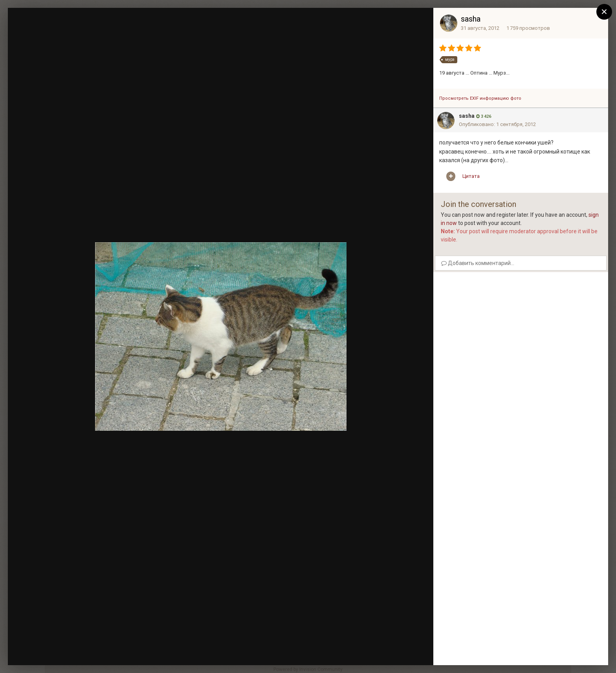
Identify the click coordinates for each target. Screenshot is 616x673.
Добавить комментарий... (478, 263)
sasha (471, 19)
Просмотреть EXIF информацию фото (480, 98)
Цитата (471, 176)
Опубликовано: (497, 124)
